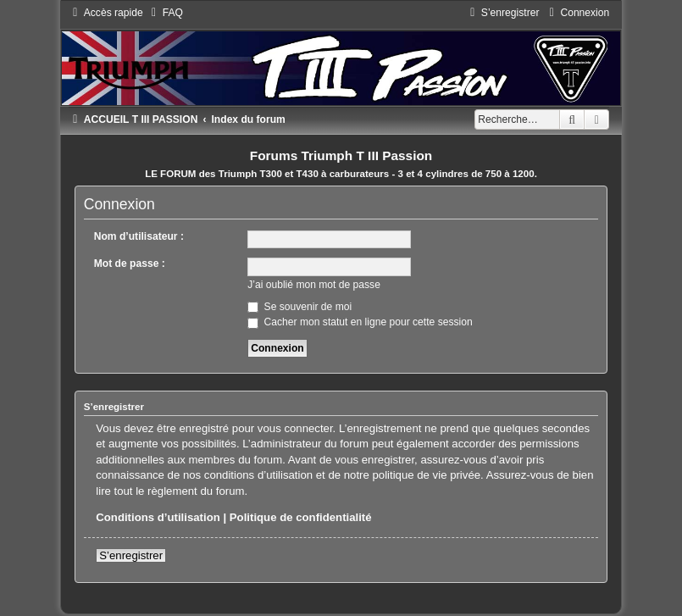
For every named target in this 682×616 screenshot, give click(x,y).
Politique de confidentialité (301, 517)
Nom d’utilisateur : (139, 236)
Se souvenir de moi (299, 307)
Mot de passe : (130, 264)
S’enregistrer (131, 555)
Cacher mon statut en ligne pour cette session (360, 322)
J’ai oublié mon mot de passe (314, 285)
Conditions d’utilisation (158, 517)
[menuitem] (165, 13)
